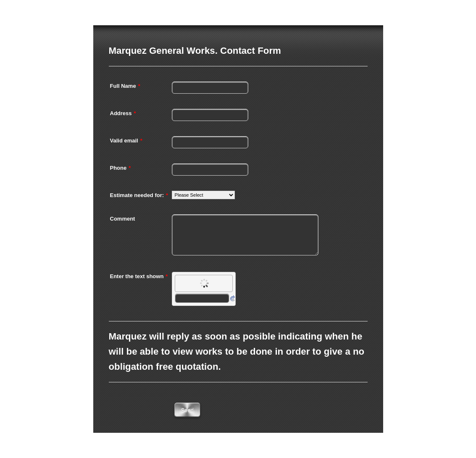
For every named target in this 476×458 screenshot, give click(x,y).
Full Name (125, 86)
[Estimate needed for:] (203, 195)
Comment (123, 219)
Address (123, 113)
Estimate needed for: (139, 195)
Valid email (126, 141)
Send (187, 410)
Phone (121, 168)
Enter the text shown (139, 276)
